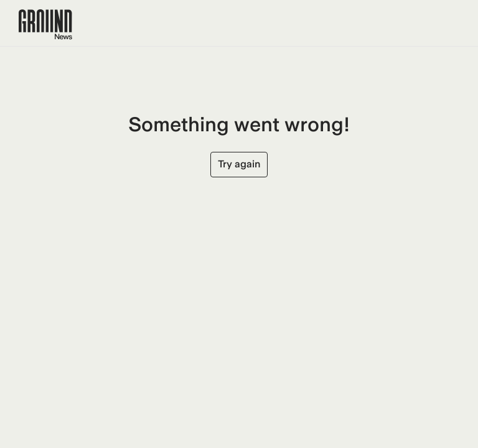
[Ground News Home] (45, 25)
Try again (239, 164)
